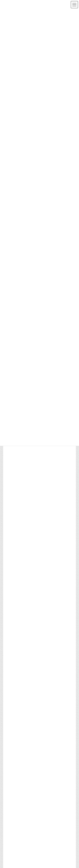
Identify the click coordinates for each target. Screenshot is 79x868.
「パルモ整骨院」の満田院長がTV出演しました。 (31, 811)
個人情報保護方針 (13, 530)
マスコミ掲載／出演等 (36, 778)
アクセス (8, 522)
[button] (17, 682)
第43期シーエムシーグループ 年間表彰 (26, 768)
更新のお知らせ (32, 821)
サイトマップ (11, 506)
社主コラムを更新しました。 (20, 826)
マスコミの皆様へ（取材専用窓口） (23, 514)
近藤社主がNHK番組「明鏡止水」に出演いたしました (34, 782)
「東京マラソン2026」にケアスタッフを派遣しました (34, 796)
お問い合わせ (11, 537)
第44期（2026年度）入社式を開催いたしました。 (31, 753)
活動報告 (29, 749)
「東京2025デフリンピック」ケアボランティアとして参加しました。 (49, 463)
